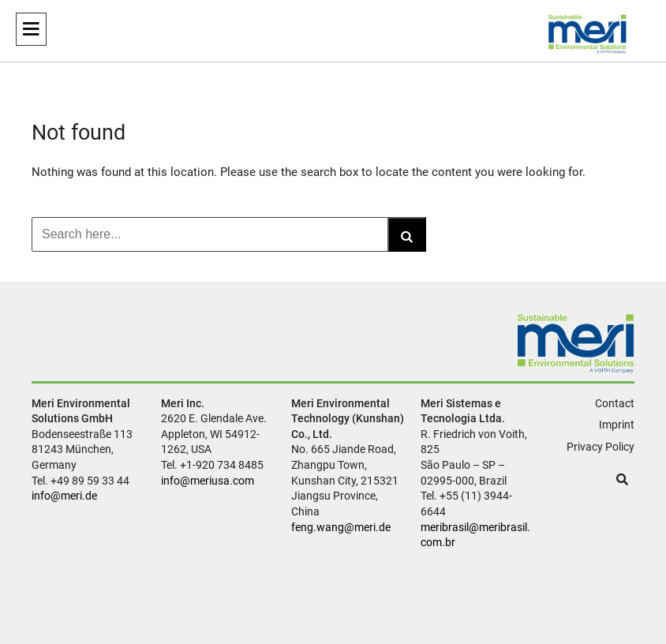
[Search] (407, 234)
